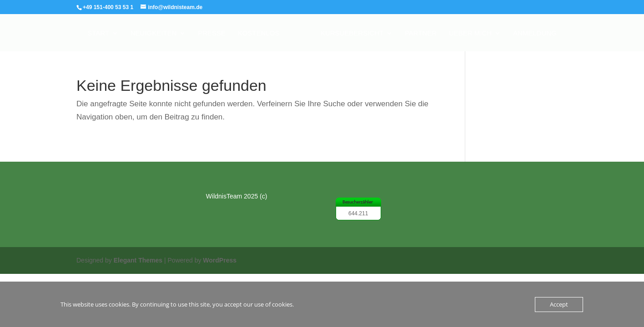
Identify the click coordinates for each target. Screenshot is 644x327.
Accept (559, 304)
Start (98, 33)
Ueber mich (470, 33)
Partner (421, 33)
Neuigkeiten (154, 33)
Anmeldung (535, 33)
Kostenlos (259, 33)
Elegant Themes (138, 260)
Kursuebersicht (352, 33)
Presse (212, 33)
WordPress (220, 260)
